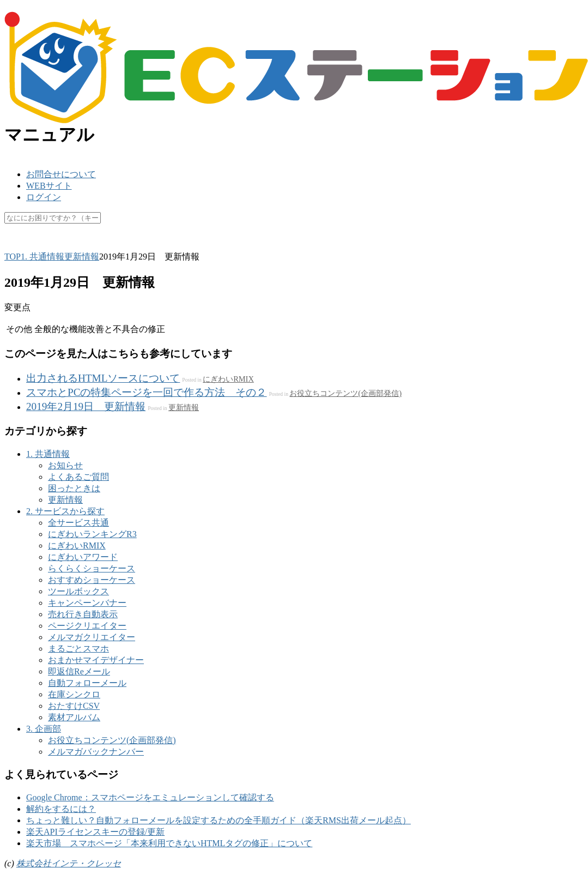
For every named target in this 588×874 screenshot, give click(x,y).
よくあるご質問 (78, 477)
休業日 (208, 244)
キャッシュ (125, 244)
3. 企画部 (44, 729)
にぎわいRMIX (228, 379)
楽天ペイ (50, 244)
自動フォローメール (87, 683)
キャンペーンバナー (87, 603)
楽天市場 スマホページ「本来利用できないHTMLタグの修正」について (169, 843)
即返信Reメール (79, 671)
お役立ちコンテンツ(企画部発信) (345, 393)
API (86, 244)
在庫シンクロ (74, 694)
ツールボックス (78, 591)
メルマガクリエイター (92, 637)
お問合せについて (61, 174)
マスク (171, 244)
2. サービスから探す (65, 511)
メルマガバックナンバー (96, 752)
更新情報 (184, 407)
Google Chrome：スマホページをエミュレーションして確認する (150, 797)
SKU (13, 244)
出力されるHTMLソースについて (103, 378)
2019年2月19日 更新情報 (86, 406)
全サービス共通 (78, 523)
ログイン (44, 197)
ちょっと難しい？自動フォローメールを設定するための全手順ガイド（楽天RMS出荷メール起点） (219, 820)
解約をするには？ (61, 809)
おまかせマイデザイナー (96, 660)
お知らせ (65, 465)
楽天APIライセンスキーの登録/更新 (95, 832)
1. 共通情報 (48, 454)
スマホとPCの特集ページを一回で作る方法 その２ (146, 392)
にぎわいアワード (83, 557)
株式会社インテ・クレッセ (69, 863)
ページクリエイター (87, 626)
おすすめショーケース (92, 580)
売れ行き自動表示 (83, 614)
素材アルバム (74, 717)
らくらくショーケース (92, 568)
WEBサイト (49, 186)
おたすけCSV (74, 706)
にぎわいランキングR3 (92, 534)
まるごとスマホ (78, 649)
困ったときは (74, 488)
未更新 (245, 244)
